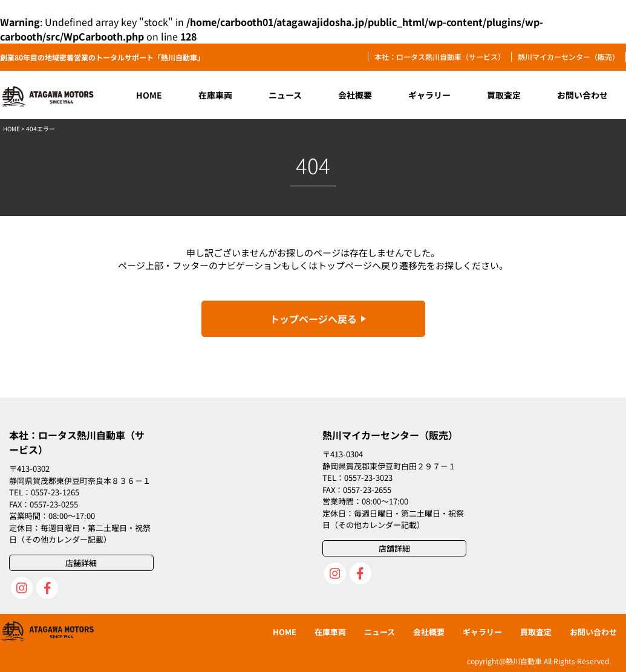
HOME (11, 129)
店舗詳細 (81, 563)
